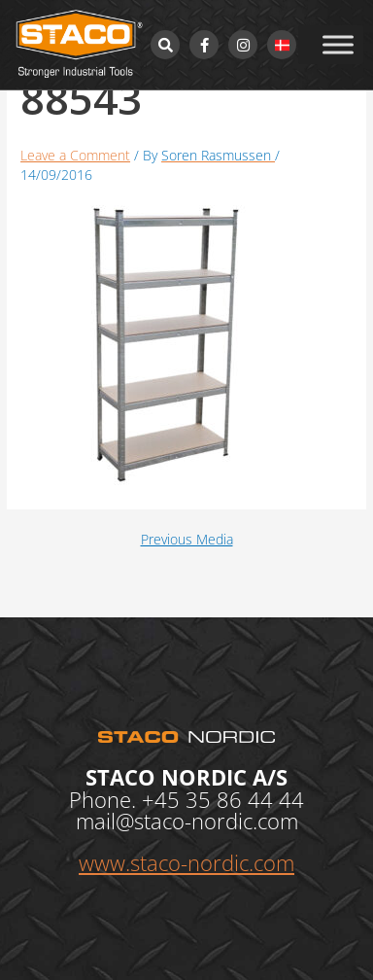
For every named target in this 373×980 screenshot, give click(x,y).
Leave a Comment (75, 155)
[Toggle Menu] (338, 44)
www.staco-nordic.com (186, 862)
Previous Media (187, 540)
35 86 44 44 (245, 799)
